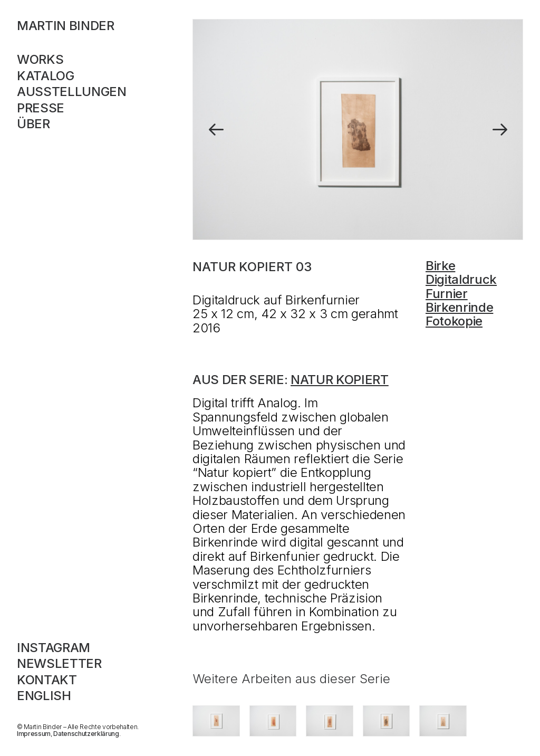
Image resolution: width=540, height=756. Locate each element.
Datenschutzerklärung (86, 734)
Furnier (447, 294)
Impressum (34, 734)
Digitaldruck (461, 279)
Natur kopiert (340, 380)
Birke (440, 266)
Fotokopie (454, 321)
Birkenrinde (459, 307)
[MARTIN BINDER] (86, 26)
